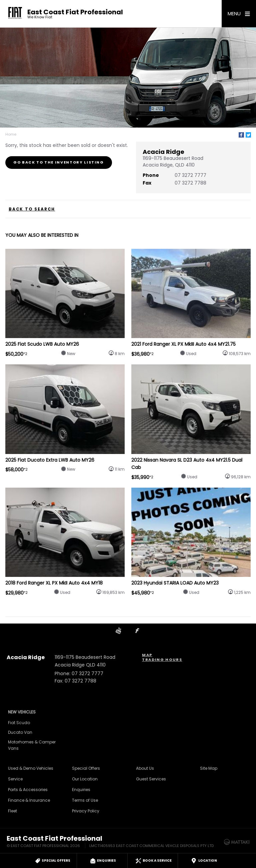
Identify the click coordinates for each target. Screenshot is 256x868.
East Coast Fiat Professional (75, 14)
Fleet (12, 811)
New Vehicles (22, 712)
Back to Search (32, 209)
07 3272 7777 (190, 175)
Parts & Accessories (28, 790)
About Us (145, 768)
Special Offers (86, 768)
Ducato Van (20, 732)
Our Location (85, 779)
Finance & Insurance (29, 800)
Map (147, 655)
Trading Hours (162, 659)
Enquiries (81, 790)
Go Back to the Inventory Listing (59, 162)
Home (11, 134)
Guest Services (151, 779)
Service (15, 779)
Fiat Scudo (19, 723)
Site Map (209, 768)
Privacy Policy (86, 811)
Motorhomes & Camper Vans (32, 745)
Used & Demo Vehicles (31, 768)
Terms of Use (85, 800)
